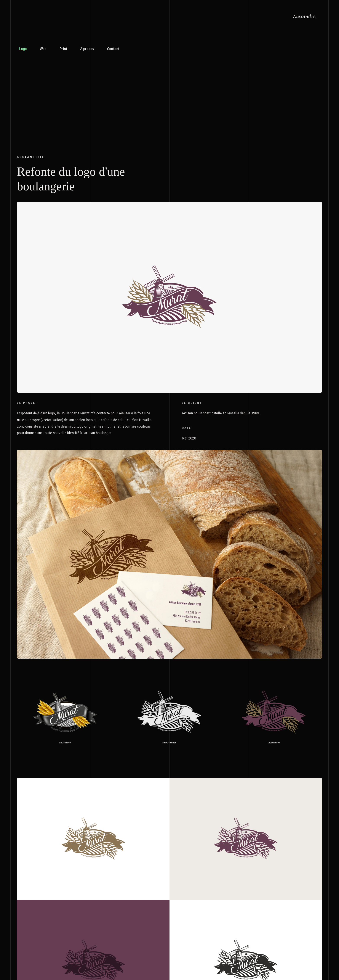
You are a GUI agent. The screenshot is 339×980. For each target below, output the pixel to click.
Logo (23, 20)
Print (63, 20)
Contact (113, 20)
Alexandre (304, 16)
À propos (87, 20)
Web (43, 20)
